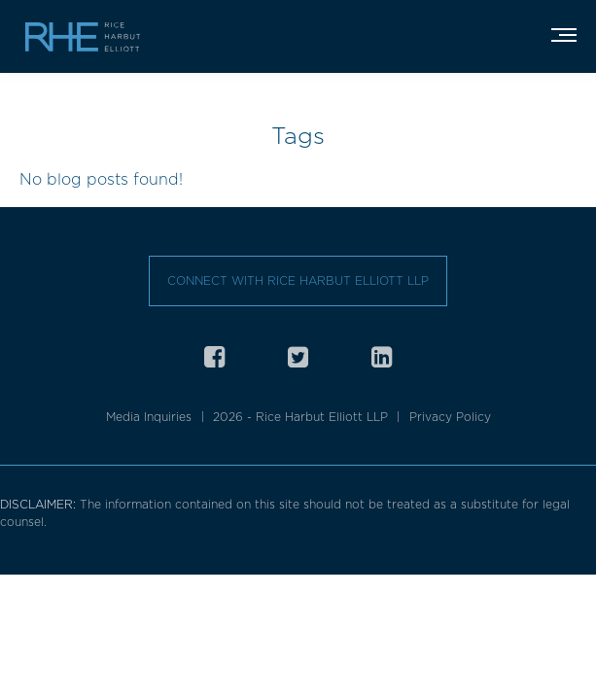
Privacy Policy (450, 417)
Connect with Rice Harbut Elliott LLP (298, 280)
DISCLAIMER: (40, 504)
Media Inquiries (149, 417)
